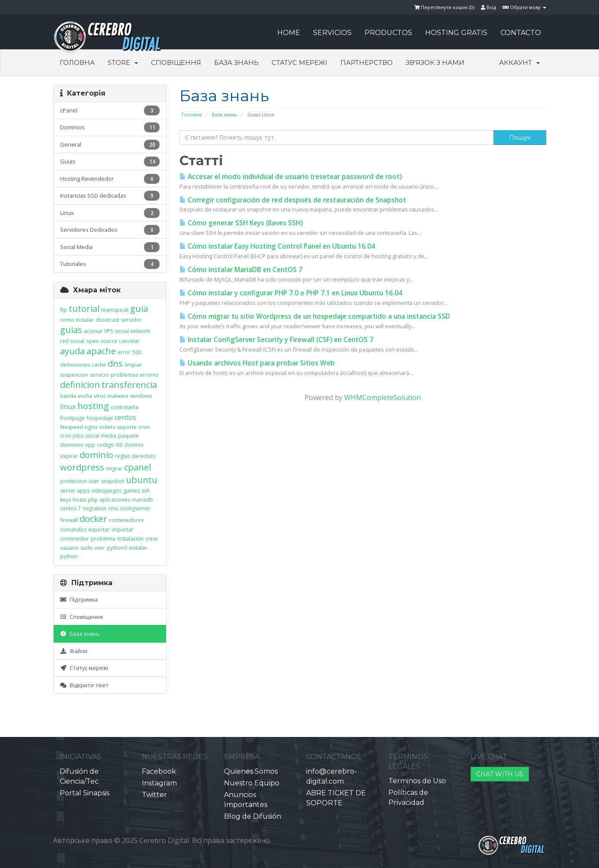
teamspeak (115, 310)
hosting (93, 406)
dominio (96, 455)
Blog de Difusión (253, 816)
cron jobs (72, 436)
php (93, 500)
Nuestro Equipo (252, 783)
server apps (75, 491)
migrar (114, 469)
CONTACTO (521, 33)
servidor (131, 320)
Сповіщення (176, 62)
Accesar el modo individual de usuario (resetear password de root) (291, 177)
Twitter (154, 795)
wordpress (82, 467)
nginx (91, 427)
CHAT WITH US (500, 774)
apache (101, 351)
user (94, 481)
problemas (124, 375)
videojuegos (106, 491)
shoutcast (107, 320)
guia (139, 309)
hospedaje (100, 418)
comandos (73, 530)
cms (113, 508)
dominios (72, 445)
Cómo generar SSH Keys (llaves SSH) (241, 223)
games (131, 491)
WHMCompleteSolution (383, 397)
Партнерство (367, 62)
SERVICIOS (332, 33)
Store (123, 62)
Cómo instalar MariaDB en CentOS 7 (241, 270)
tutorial (84, 309)
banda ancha (76, 396)
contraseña (125, 407)
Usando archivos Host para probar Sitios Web (257, 363)
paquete (128, 436)
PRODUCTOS (388, 33)
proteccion (74, 481)
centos (125, 417)
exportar (99, 530)
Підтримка (79, 599)
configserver (135, 508)
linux (68, 407)
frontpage (72, 418)
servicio (99, 375)
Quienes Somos (251, 771)
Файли (74, 651)
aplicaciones (115, 500)
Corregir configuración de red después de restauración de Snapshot (293, 200)
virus (100, 396)
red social (72, 341)
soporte (127, 427)
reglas (123, 456)
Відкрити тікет (84, 685)
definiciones (75, 365)
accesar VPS (98, 331)
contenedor (75, 539)
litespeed (72, 427)
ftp (64, 310)
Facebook (159, 771)
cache (99, 365)
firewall (69, 520)
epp (90, 445)
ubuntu (142, 480)
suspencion (74, 375)
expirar (69, 456)
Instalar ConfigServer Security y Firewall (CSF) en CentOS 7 (276, 340)
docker (93, 519)
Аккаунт (519, 62)
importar (123, 530)
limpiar (133, 365)
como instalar (77, 320)
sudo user (93, 548)
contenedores (126, 520)
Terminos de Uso (417, 781)
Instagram (159, 783)
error (124, 352)
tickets (107, 427)
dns (115, 364)
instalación (130, 539)
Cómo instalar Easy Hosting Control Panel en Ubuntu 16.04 (277, 246)
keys (66, 500)
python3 (117, 548)
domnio (134, 445)
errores (149, 375)
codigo (106, 445)
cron (144, 427)
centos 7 (70, 508)
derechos (144, 456)
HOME (289, 33)
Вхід (488, 7)
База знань (236, 62)
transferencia (129, 385)
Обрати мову (524, 7)
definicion (80, 385)
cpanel (138, 467)
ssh (146, 491)
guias (71, 330)
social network (132, 331)
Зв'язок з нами (435, 62)
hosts (79, 500)
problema (103, 539)
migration (94, 508)
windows (141, 396)
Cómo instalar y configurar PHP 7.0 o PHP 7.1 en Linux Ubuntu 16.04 (291, 293)
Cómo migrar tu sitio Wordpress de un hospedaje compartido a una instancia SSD (315, 316)
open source (102, 341)
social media (101, 436)
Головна (77, 62)
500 (137, 352)
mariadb (143, 500)
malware (118, 396)
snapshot (113, 481)
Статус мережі (299, 62)
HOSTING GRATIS (456, 33)
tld (119, 445)
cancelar (129, 341)
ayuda (72, 351)
